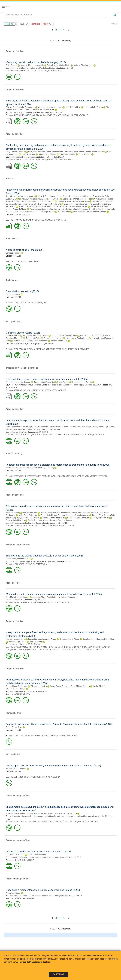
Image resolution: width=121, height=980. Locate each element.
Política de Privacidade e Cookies (35, 962)
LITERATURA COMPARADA (36, 564)
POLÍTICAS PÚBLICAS (68, 822)
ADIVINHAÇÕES (40, 303)
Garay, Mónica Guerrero (80, 686)
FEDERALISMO (20, 476)
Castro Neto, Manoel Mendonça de (77, 199)
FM (52, 157)
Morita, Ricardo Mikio (54, 152)
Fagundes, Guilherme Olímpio (37, 813)
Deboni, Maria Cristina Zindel (59, 65)
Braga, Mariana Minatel (53, 338)
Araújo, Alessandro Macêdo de (18, 201)
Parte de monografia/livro (18, 544)
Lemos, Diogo (37, 206)
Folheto (9, 178)
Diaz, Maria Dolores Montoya (17, 597)
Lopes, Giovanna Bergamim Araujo (77, 427)
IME (56, 157)
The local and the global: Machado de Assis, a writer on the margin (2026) (45, 556)
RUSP (33, 344)
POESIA (38, 736)
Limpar (114, 24)
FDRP (43, 113)
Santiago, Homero (13, 253)
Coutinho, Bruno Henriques (78, 518)
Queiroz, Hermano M (40, 427)
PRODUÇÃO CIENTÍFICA (45, 349)
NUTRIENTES (87, 435)
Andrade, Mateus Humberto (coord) (20, 196)
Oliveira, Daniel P (55, 427)
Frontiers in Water (19, 432)
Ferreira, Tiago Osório (17, 642)
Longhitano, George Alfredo (44, 212)
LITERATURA (19, 564)
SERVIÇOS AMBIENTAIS (67, 650)
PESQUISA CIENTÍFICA (65, 349)
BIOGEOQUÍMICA (21, 647)
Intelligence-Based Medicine (24, 157)
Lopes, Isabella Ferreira (93, 107)
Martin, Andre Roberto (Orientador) (40, 468)
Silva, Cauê (97, 209)
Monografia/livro (14, 321)
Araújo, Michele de (101, 686)
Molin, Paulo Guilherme (28, 515)
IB (46, 344)
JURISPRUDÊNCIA (78, 115)
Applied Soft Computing (22, 113)
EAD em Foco (18, 692)
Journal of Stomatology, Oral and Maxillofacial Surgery (34, 68)
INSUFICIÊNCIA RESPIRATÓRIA (60, 160)
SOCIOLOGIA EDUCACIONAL (25, 822)
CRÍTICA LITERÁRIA (50, 736)
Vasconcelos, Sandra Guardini (18, 559)
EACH (55, 113)
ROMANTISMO (65, 736)
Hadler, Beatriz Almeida (66, 196)
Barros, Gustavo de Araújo (16, 204)
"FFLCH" (23, 24)
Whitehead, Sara (12, 212)
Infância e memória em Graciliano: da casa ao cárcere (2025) (38, 852)
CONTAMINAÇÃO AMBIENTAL (41, 647)
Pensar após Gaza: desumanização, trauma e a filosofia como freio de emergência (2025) (53, 766)
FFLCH (71, 68)
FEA (35, 600)
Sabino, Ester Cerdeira (48, 154)
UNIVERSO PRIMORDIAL (40, 602)
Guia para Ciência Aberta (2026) (23, 333)
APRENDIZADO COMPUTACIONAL (28, 390)
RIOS (34, 435)
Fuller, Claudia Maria (88, 336)
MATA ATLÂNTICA (66, 526)
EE (28, 344)
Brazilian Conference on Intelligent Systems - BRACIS (78, 385)
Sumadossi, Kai (86, 209)
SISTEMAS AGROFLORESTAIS (90, 650)
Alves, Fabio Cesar (13, 893)
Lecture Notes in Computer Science (27, 385)
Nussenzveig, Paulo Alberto (77, 338)
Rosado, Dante (25, 206)
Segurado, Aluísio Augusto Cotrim (46, 597)
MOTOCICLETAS (59, 220)
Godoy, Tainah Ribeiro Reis (53, 518)
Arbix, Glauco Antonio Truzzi (43, 110)
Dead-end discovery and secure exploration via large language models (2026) (47, 379)
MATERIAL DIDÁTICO (22, 694)
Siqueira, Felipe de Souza (102, 201)
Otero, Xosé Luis (36, 642)
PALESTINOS (45, 777)
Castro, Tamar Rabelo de (60, 686)
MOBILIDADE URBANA (43, 220)
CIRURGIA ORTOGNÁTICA (24, 71)
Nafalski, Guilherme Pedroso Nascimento (44, 204)
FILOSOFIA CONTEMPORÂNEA (26, 261)
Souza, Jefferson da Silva (87, 196)
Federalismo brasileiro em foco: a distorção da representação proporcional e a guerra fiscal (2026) (58, 465)
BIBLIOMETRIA (41, 71)
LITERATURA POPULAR (23, 303)
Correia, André (60, 209)
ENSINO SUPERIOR (22, 602)
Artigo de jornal (13, 583)
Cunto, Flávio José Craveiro (48, 199)
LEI (87, 115)
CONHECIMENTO (82, 349)
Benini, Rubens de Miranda (39, 520)
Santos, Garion (64, 212)
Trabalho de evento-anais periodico (22, 368)
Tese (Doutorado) (14, 454)
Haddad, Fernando (68, 597)
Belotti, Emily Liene (73, 107)
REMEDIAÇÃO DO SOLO (47, 650)
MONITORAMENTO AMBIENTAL (24, 650)
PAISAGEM (27, 435)
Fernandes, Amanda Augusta (77, 515)
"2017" (47, 24)
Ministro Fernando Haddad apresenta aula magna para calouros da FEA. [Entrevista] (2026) (54, 594)
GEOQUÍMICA (99, 435)
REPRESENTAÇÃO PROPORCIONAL (41, 476)
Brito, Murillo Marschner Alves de (64, 813)
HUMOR (75, 736)
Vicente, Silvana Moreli (37, 855)
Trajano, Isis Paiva (33, 338)
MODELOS (42, 160)
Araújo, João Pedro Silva (74, 204)
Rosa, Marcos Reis (30, 513)
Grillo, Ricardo (11, 65)
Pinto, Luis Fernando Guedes (28, 518)
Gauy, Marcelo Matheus (15, 152)
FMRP (51, 344)
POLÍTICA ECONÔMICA (60, 602)
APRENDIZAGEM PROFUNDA (26, 160)
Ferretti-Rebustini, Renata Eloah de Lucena (30, 341)
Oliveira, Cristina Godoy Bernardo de (20, 107)
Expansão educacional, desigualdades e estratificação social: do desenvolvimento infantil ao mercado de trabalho (58, 816)
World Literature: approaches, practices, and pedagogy (34, 561)
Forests (15, 644)
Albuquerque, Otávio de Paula (50, 107)
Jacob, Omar (96, 206)
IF (43, 344)
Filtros (9, 24)
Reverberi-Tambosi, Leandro (62, 520)
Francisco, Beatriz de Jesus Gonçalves (73, 201)
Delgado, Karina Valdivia (82, 382)
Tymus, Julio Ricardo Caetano (53, 515)
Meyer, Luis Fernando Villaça (43, 201)
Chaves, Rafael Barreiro (15, 520)
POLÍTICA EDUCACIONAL (88, 822)
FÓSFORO (18, 435)
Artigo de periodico (15, 51)
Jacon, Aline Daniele (100, 518)
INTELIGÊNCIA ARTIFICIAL (25, 115)
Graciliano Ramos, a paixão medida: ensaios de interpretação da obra (40, 857)
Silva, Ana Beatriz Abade (69, 639)
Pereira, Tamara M (99, 427)
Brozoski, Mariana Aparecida (32, 65)
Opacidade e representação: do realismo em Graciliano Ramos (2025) (43, 890)
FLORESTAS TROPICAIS (63, 647)
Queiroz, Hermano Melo (15, 639)
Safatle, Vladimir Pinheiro (16, 769)
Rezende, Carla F (35, 429)
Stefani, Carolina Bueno (15, 813)
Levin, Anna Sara (29, 154)
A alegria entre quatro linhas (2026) (25, 250)
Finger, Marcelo (85, 154)
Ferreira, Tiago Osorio (51, 429)
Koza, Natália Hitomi (36, 152)
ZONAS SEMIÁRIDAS (45, 435)
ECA (28, 214)
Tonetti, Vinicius (12, 513)
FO (67, 68)
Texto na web (12, 239)
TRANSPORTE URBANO (23, 220)
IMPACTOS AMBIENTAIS (84, 647)
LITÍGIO (66, 115)
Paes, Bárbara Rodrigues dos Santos (55, 513)
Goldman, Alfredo (13, 336)
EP (17, 214)
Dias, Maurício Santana (15, 855)
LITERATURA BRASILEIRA (24, 736)
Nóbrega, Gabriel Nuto (105, 639)
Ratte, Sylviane (26, 212)
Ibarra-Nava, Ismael (80, 206)
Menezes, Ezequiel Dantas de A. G (57, 206)
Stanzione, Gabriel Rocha (74, 152)
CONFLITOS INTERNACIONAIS (26, 777)
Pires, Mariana (35, 209)
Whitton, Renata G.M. (59, 341)
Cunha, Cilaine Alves (14, 727)
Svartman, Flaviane (68, 154)
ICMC (60, 113)
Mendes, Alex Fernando (80, 513)
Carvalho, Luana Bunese (95, 204)
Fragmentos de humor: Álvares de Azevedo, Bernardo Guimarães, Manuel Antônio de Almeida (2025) (59, 724)
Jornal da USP (18, 600)
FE (46, 692)
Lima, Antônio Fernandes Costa (64, 336)
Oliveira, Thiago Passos (104, 199)
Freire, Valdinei (63, 382)
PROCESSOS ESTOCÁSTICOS (54, 390)
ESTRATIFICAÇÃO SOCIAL (48, 822)
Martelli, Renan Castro (47, 196)
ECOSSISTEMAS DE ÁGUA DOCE (68, 435)
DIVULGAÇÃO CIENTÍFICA (24, 349)
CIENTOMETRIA (55, 71)
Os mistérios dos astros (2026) (22, 291)
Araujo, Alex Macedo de (15, 468)
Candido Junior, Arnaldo (94, 152)
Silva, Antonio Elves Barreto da (18, 427)
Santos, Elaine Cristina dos (17, 686)
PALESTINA (55, 777)
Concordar (59, 974)
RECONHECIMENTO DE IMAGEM (49, 115)
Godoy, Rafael (48, 209)
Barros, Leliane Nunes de (44, 382)
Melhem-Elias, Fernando (83, 65)
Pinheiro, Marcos (99, 212)
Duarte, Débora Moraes (82, 212)
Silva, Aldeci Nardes (39, 686)
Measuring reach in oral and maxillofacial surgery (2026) (36, 62)
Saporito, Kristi (108, 209)
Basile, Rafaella (72, 209)
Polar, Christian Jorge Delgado (18, 382)
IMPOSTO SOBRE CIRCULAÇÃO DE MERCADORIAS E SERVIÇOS (82, 476)
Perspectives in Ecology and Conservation (29, 523)
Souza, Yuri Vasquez (28, 199)
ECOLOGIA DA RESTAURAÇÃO (26, 526)
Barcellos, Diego (21, 429)
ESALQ (61, 157)
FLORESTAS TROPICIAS (49, 526)
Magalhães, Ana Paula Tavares (36, 336)
